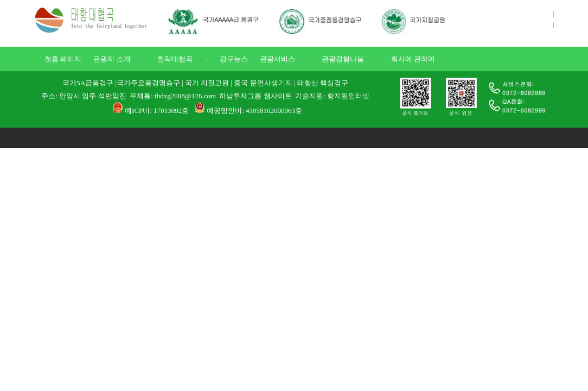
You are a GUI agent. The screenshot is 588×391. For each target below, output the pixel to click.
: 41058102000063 (269, 111)
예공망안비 (224, 111)
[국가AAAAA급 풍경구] (316, 21)
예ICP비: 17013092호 (157, 111)
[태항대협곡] (95, 19)
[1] (471, 97)
